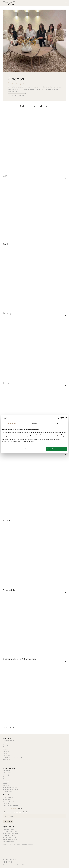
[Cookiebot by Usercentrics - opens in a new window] (59, 418)
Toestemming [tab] (12, 423)
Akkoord (50, 449)
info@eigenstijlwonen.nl (11, 806)
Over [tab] (57, 423)
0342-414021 (7, 803)
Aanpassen (30, 449)
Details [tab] (35, 423)
